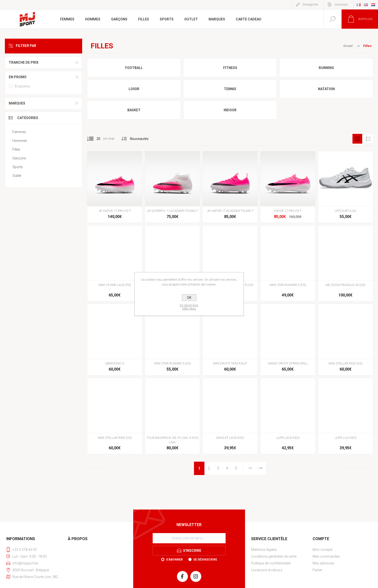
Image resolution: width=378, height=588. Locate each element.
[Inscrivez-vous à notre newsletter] (189, 538)
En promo (18, 77)
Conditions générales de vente (274, 556)
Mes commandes (326, 556)
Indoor (230, 110)
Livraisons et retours (267, 570)
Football (134, 68)
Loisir (134, 89)
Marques (17, 103)
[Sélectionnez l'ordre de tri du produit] (139, 139)
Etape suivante (250, 468)
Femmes (19, 132)
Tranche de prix (24, 62)
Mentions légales (264, 550)
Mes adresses (323, 563)
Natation (326, 89)
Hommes (20, 141)
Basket (134, 110)
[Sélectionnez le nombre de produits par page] (95, 139)
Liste (368, 139)
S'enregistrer (310, 5)
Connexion (341, 5)
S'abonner (174, 560)
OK (189, 298)
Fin (260, 468)
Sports (18, 167)
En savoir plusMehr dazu (189, 307)
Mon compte (322, 550)
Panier (317, 570)
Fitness (230, 68)
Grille (357, 139)
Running (326, 68)
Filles (16, 149)
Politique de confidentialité (271, 563)
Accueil (348, 46)
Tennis (230, 89)
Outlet (17, 176)
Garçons (19, 158)
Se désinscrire (205, 560)
